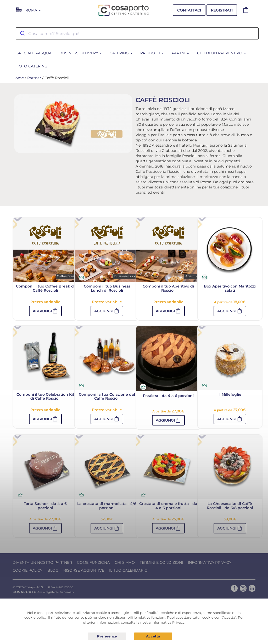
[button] (45, 311)
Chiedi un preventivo (222, 53)
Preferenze (107, 636)
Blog (53, 570)
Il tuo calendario (128, 570)
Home (18, 78)
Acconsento (153, 636)
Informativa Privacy (210, 562)
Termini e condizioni (161, 562)
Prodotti (152, 53)
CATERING (121, 53)
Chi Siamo (125, 562)
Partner (180, 53)
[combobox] (137, 33)
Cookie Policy (27, 570)
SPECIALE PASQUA (34, 53)
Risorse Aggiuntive (84, 570)
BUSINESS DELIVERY (81, 53)
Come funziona (93, 562)
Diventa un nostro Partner (42, 562)
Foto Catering (32, 66)
